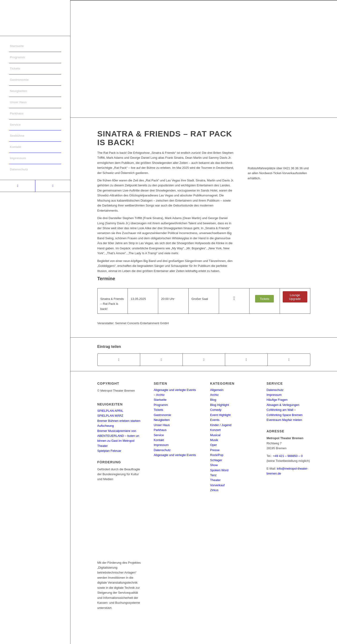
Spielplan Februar (109, 451)
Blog (213, 400)
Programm (161, 405)
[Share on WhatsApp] (204, 360)
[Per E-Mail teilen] (289, 360)
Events (215, 420)
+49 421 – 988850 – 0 (288, 456)
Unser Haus (162, 425)
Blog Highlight (220, 405)
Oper (214, 445)
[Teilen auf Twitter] (161, 360)
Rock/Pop (217, 455)
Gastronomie (162, 415)
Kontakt (159, 440)
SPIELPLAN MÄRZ (110, 416)
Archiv (214, 395)
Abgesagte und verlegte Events (175, 455)
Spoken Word (219, 470)
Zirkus (214, 490)
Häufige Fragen (277, 400)
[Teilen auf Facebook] (119, 360)
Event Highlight (220, 415)
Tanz (213, 475)
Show (214, 465)
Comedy (216, 410)
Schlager (216, 460)
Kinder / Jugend (221, 425)
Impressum (161, 445)
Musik (214, 440)
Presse (215, 450)
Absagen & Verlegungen (283, 405)
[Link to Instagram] (53, 186)
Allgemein (217, 390)
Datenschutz (162, 450)
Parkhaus (160, 430)
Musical (215, 435)
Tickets (159, 410)
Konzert (215, 430)
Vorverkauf (217, 485)
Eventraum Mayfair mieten (284, 420)
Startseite (160, 400)
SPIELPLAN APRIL (110, 411)
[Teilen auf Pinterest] (246, 360)
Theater (215, 480)
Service (159, 435)
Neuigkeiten (162, 420)
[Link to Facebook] (18, 186)
